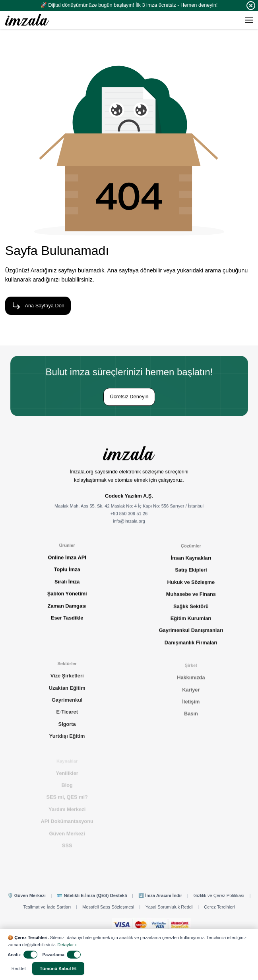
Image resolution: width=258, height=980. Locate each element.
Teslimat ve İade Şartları (47, 907)
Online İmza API (67, 561)
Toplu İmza (67, 573)
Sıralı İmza (67, 585)
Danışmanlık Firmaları (191, 648)
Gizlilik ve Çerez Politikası (219, 895)
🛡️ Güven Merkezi (27, 895)
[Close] (251, 6)
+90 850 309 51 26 (129, 518)
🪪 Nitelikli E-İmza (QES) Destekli (92, 895)
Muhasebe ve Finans (191, 600)
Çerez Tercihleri (219, 907)
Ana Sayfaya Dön (36, 306)
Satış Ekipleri (191, 576)
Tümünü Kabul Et (58, 968)
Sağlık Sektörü (191, 612)
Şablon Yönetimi (67, 597)
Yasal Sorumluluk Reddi (169, 907)
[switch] (30, 954)
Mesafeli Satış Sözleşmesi (108, 907)
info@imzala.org (129, 526)
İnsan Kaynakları (191, 564)
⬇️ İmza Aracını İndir (160, 895)
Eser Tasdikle (67, 621)
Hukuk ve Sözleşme (191, 587)
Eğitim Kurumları (191, 624)
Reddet (19, 968)
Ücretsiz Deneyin (129, 396)
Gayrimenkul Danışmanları (191, 636)
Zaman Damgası (67, 609)
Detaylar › (67, 945)
